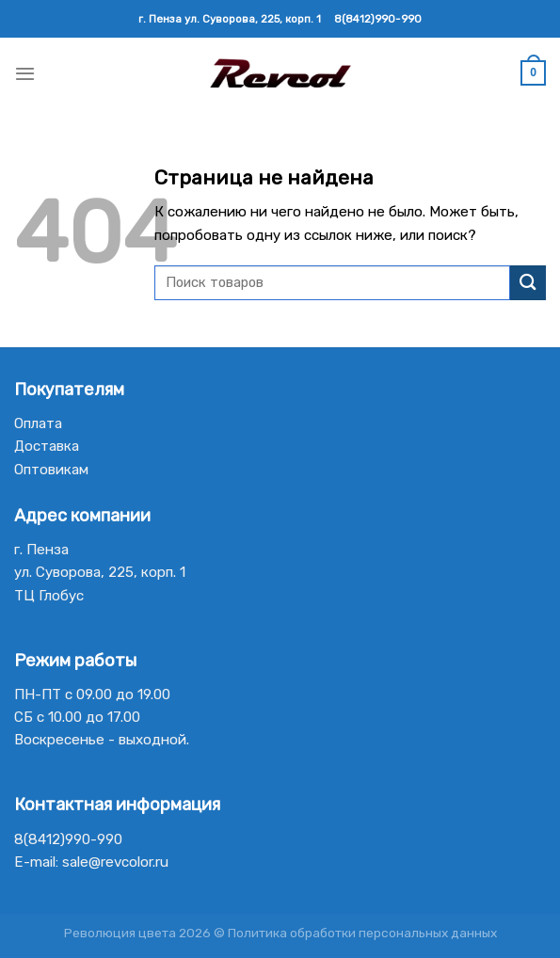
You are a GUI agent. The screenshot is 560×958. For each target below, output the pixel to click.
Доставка (47, 446)
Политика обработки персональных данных (362, 933)
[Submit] (528, 283)
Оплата (38, 423)
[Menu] (25, 73)
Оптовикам (51, 470)
